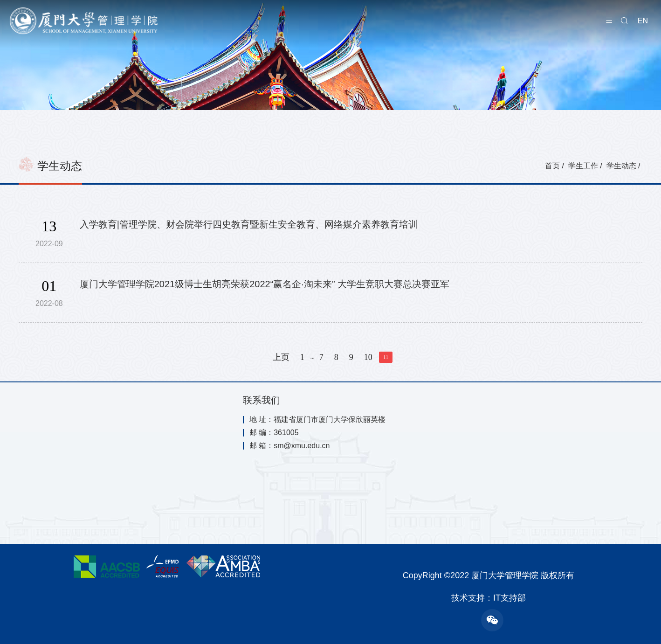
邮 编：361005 (274, 433)
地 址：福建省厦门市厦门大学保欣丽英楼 (317, 420)
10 (368, 357)
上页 (281, 357)
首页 (552, 166)
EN (643, 21)
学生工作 (583, 166)
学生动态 (621, 166)
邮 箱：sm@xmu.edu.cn (290, 446)
